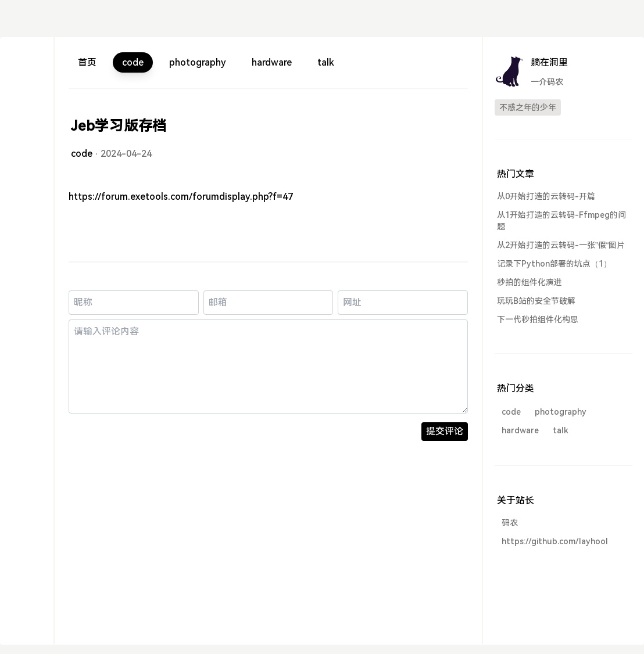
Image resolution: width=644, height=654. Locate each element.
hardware (272, 62)
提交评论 (445, 431)
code (133, 62)
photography (198, 62)
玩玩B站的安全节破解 (536, 301)
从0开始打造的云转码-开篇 (546, 196)
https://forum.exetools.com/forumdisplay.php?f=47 (181, 197)
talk (326, 62)
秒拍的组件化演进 (529, 282)
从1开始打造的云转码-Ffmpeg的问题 (561, 221)
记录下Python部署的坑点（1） (554, 264)
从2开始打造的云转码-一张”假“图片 (561, 245)
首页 (87, 62)
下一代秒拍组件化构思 (538, 319)
